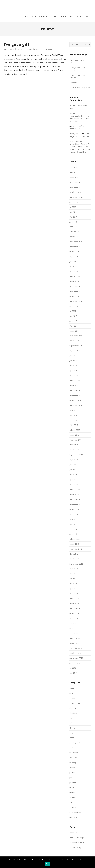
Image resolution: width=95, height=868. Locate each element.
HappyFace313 (75, 134)
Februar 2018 (75, 276)
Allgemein (73, 688)
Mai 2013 (73, 529)
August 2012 (74, 569)
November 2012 (76, 554)
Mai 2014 (73, 475)
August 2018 (74, 257)
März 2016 (74, 375)
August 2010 (74, 663)
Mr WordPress (75, 106)
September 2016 (76, 346)
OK (47, 864)
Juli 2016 (73, 356)
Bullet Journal (75, 703)
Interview (73, 758)
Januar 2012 (74, 603)
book (71, 693)
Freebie (72, 738)
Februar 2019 (75, 232)
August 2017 (74, 306)
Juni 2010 (73, 673)
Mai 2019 (73, 217)
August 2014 (74, 460)
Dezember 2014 (76, 440)
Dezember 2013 (76, 499)
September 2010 (76, 658)
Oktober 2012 (75, 559)
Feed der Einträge (77, 838)
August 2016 (74, 351)
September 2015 (76, 405)
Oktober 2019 (75, 192)
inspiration (74, 753)
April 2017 (73, 321)
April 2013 (73, 534)
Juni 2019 (73, 212)
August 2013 (74, 514)
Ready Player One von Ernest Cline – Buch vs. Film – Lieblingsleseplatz (80, 144)
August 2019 (74, 202)
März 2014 (74, 484)
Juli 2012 (73, 574)
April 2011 (73, 628)
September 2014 (76, 455)
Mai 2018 (73, 266)
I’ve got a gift (16, 44)
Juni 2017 (73, 316)
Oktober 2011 (75, 613)
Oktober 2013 (75, 509)
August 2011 (74, 618)
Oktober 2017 (75, 296)
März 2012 (74, 593)
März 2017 (74, 326)
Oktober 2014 (75, 450)
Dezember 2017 (76, 286)
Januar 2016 (74, 385)
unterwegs (74, 817)
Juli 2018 (73, 262)
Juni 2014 (73, 470)
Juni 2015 (73, 415)
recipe (72, 787)
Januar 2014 (74, 494)
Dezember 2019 (76, 182)
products (39, 49)
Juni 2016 (73, 361)
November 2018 (76, 247)
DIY (71, 723)
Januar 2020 (74, 177)
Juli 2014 (73, 465)
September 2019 (76, 197)
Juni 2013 (73, 524)
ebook (72, 728)
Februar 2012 (75, 599)
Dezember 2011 (76, 608)
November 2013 (76, 504)
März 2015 (74, 425)
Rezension (73, 797)
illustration (74, 748)
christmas (73, 713)
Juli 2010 (73, 668)
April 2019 (73, 222)
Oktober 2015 (75, 400)
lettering (73, 763)
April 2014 (73, 480)
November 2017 (76, 291)
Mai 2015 (73, 420)
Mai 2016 (73, 366)
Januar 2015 (74, 435)
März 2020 (74, 167)
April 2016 (73, 371)
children (73, 708)
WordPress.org (75, 847)
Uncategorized (75, 812)
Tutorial (73, 807)
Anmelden (73, 833)
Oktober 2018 (75, 252)
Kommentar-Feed (77, 843)
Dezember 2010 (76, 648)
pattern (72, 773)
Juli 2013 (73, 519)
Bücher (72, 698)
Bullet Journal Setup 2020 (80, 88)
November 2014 (76, 445)
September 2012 (76, 564)
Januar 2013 (74, 544)
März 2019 (74, 227)
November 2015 (76, 395)
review (72, 792)
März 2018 (74, 271)
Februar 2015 (75, 430)
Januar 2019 (74, 237)
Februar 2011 (75, 638)
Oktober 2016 (75, 341)
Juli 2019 (73, 207)
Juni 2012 (73, 579)
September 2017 (76, 301)
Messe (72, 768)
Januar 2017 (74, 331)
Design (20, 49)
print (71, 777)
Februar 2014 (75, 489)
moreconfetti (18, 5)
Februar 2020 (75, 172)
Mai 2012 (73, 584)
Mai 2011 (73, 623)
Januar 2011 (74, 643)
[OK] (92, 863)
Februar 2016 (75, 380)
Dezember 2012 (76, 549)
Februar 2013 (75, 539)
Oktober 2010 (75, 653)
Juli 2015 (73, 410)
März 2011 (74, 633)
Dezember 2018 (76, 242)
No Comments (52, 49)
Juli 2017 (73, 311)
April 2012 (73, 589)
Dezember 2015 (76, 390)
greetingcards (29, 49)
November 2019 (76, 187)
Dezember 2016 (76, 336)
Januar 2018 (74, 281)
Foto (71, 733)
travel (72, 802)
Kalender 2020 (75, 83)
